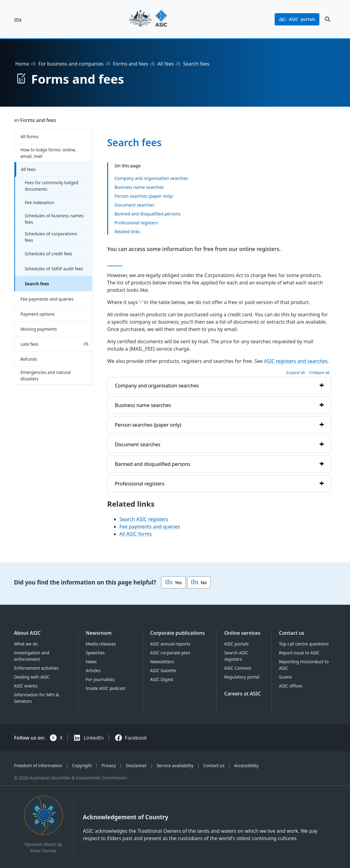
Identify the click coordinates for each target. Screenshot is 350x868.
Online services (242, 633)
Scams (285, 677)
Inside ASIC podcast (106, 688)
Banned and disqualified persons (148, 213)
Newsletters (162, 662)
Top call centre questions (304, 644)
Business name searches (139, 187)
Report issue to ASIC (299, 653)
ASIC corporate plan (170, 653)
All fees (166, 64)
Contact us (292, 633)
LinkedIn (94, 738)
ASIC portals (236, 644)
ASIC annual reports (170, 644)
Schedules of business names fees (54, 219)
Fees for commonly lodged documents (52, 186)
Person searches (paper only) (144, 196)
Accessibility (246, 765)
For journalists (100, 679)
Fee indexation (40, 202)
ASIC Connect (238, 668)
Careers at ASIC (243, 694)
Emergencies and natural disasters (46, 375)
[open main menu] (18, 19)
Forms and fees (131, 64)
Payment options (38, 314)
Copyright (82, 765)
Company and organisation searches (151, 178)
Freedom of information (38, 765)
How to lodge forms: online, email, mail (48, 153)
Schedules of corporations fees (51, 237)
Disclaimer (136, 765)
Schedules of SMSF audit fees (54, 269)
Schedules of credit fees (49, 254)
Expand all (295, 373)
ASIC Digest (162, 679)
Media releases (101, 644)
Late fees (30, 344)
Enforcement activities (36, 668)
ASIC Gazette (163, 670)
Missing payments (39, 329)
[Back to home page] (148, 19)
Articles (93, 670)
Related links (127, 231)
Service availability (175, 765)
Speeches (95, 653)
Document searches (134, 205)
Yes (173, 582)
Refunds (29, 359)
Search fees (37, 284)
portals (297, 19)
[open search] (328, 19)
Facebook (136, 738)
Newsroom (99, 633)
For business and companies (71, 64)
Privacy (109, 765)
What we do (26, 644)
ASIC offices (291, 686)
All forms (30, 137)
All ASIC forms (136, 534)
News (91, 662)
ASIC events (26, 686)
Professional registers (136, 222)
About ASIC (27, 633)
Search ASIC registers (144, 520)
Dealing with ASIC (32, 677)
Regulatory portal (242, 677)
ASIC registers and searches (296, 361)
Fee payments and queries (47, 299)
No (199, 582)
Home (22, 64)
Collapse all (319, 373)
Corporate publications (177, 633)
